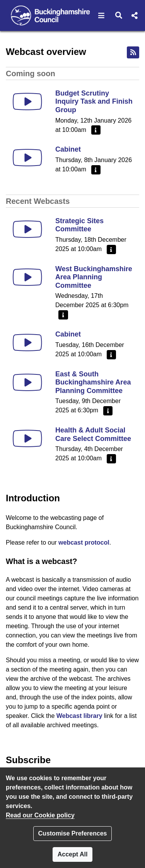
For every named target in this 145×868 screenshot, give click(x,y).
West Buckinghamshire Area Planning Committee (94, 277)
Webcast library (79, 716)
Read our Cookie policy (40, 815)
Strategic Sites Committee (79, 225)
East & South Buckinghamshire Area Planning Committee (93, 382)
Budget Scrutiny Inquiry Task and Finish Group (94, 102)
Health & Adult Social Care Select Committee (93, 434)
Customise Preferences (73, 833)
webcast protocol (84, 542)
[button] (101, 15)
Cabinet (68, 149)
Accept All (73, 854)
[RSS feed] (133, 52)
